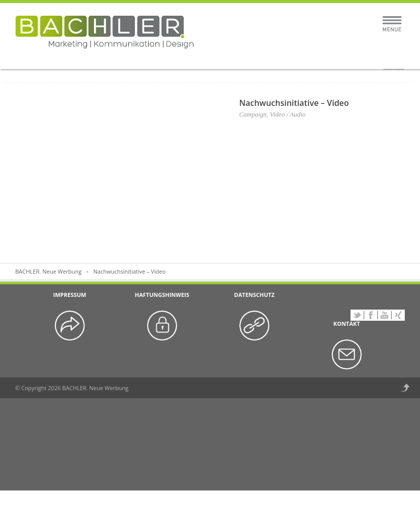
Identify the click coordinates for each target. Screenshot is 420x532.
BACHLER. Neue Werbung (48, 271)
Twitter (357, 315)
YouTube (384, 315)
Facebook (371, 315)
